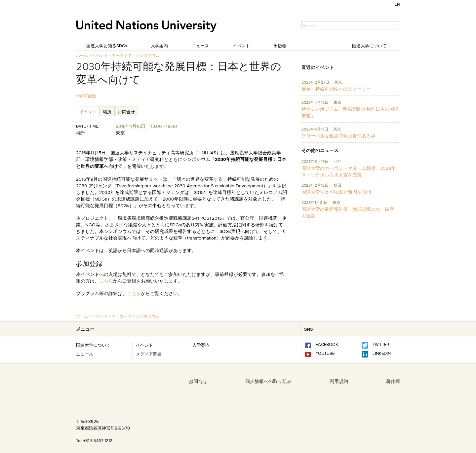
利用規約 (339, 381)
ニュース (200, 46)
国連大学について (369, 46)
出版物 (280, 46)
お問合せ (126, 112)
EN (397, 4)
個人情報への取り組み (268, 381)
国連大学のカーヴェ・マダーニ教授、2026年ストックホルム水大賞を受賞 (349, 171)
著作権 (393, 381)
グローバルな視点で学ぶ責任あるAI (338, 136)
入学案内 (159, 46)
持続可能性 (86, 96)
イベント (241, 46)
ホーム (82, 55)
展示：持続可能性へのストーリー (336, 89)
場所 (107, 112)
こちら (106, 281)
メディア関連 (149, 354)
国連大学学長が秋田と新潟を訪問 (336, 192)
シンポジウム (147, 55)
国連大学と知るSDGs (107, 46)
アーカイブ (122, 55)
